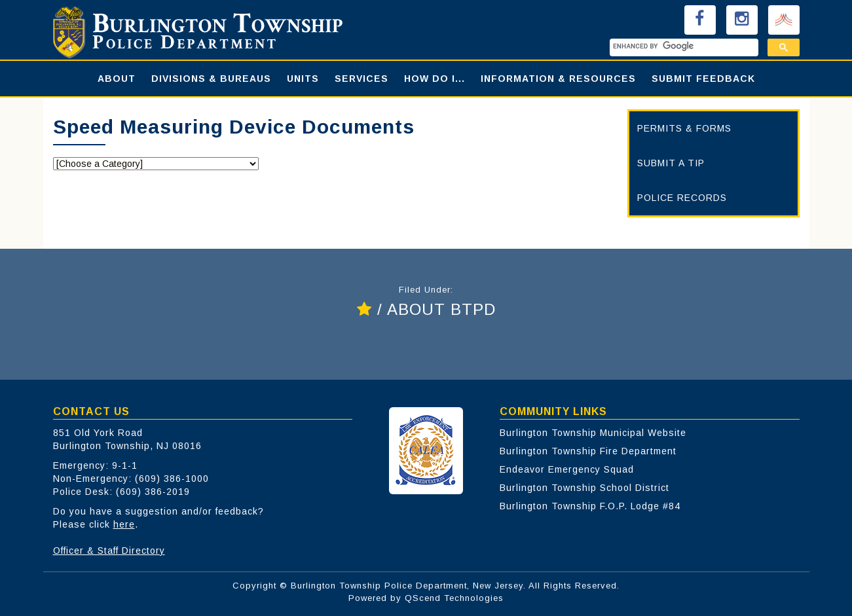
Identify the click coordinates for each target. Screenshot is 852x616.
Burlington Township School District (584, 488)
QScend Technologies (454, 598)
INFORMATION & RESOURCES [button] (558, 79)
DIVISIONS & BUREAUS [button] (211, 79)
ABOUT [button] (117, 79)
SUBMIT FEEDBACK (703, 79)
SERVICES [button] (361, 79)
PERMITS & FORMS (684, 128)
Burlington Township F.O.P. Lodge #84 (590, 506)
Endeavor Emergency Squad (567, 469)
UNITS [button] (303, 79)
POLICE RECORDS (682, 198)
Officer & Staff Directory (109, 551)
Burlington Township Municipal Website (593, 433)
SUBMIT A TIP (671, 163)
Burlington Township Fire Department (588, 451)
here (124, 524)
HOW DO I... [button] (435, 79)
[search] (683, 46)
